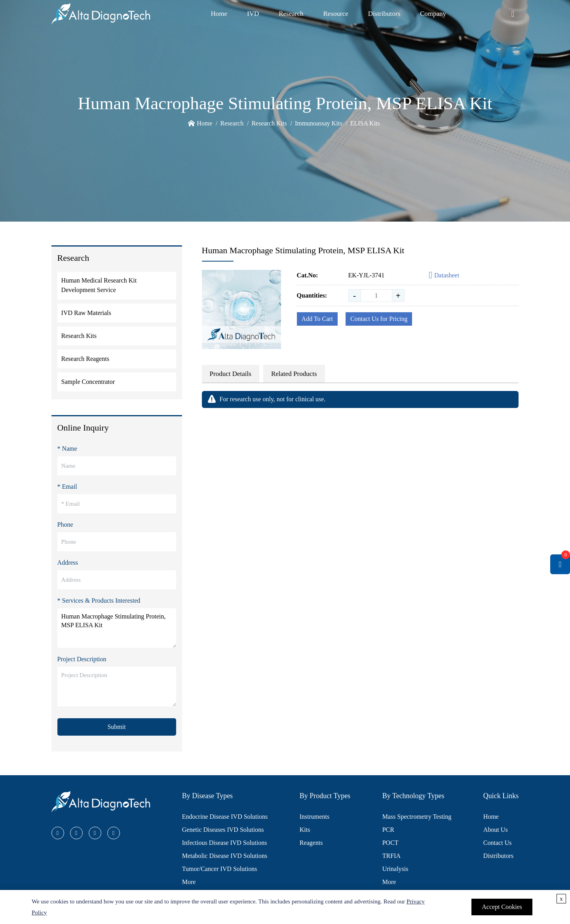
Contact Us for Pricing (379, 319)
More (189, 882)
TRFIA (391, 856)
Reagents (311, 843)
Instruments (315, 817)
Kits (305, 830)
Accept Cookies (502, 907)
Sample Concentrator (88, 382)
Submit (116, 727)
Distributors (384, 14)
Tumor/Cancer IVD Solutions (220, 869)
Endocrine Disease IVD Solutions (225, 817)
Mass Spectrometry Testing (417, 817)
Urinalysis (395, 869)
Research (291, 14)
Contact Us (498, 843)
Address (68, 563)
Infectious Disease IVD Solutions (225, 843)
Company (433, 14)
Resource (336, 14)
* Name (67, 449)
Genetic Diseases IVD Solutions (223, 830)
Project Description (82, 659)
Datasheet (444, 276)
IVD (253, 14)
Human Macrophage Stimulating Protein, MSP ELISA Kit (117, 628)
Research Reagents (85, 359)
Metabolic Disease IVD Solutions (225, 856)
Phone (65, 525)
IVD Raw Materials (86, 313)
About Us (496, 830)
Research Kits (269, 123)
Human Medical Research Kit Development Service (99, 285)
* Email (67, 487)
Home (219, 14)
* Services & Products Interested (99, 601)
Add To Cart (317, 319)
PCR (388, 830)
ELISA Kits (365, 123)
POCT (390, 843)
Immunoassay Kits (319, 123)
